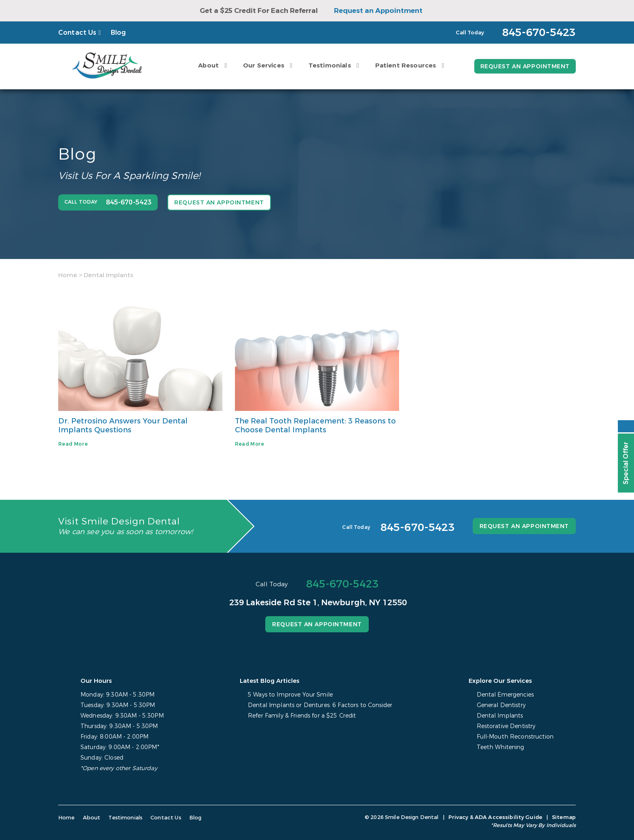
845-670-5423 (342, 584)
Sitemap (564, 817)
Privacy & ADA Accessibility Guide (495, 817)
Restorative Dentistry (506, 726)
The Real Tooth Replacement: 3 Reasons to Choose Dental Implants (315, 425)
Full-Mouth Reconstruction (515, 737)
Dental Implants (500, 716)
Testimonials (330, 65)
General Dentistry (501, 705)
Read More (73, 444)
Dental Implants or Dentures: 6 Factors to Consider (320, 705)
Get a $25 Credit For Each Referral (259, 11)
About (208, 65)
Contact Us (77, 33)
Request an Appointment (378, 11)
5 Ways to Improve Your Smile (290, 695)
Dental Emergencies (505, 695)
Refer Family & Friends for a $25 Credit (302, 716)
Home (68, 275)
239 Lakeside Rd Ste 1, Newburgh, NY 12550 (318, 603)
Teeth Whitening (501, 747)
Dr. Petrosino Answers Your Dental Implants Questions (123, 425)
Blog (118, 33)
